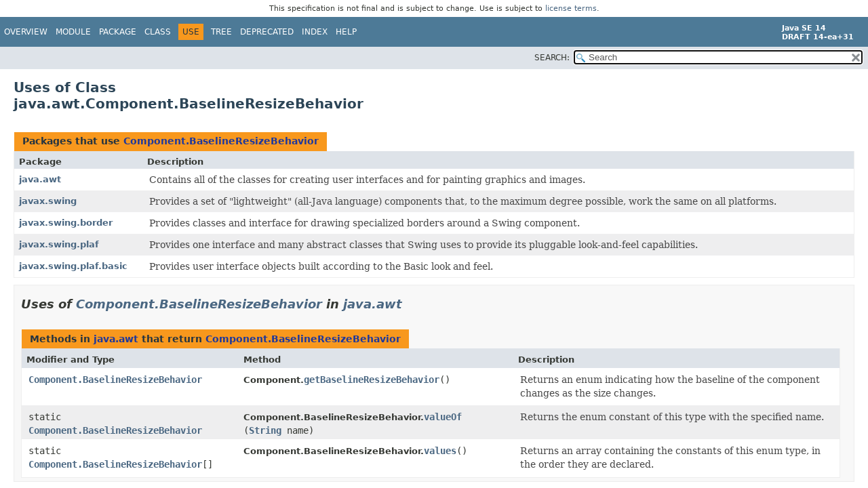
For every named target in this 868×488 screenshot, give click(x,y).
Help (346, 32)
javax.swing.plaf (59, 244)
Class (158, 32)
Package (118, 32)
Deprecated (267, 32)
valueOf (443, 417)
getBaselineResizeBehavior (372, 380)
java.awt (40, 179)
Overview (26, 32)
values (440, 451)
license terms (571, 8)
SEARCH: (552, 58)
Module (73, 32)
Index (315, 32)
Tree (221, 32)
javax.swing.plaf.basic (73, 266)
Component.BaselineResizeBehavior (221, 141)
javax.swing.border (66, 223)
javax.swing (48, 201)
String (265, 430)
